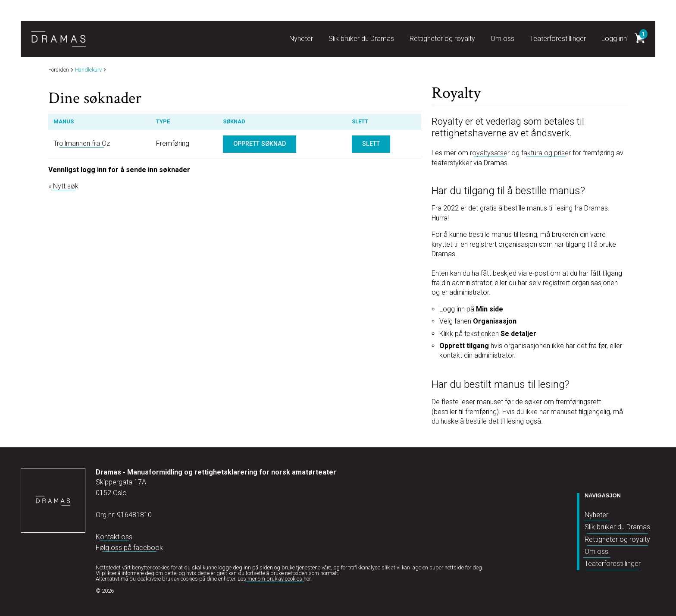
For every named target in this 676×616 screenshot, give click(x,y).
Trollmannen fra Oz (82, 143)
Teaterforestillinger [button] (558, 39)
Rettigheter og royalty (617, 539)
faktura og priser (546, 153)
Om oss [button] (502, 39)
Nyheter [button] (301, 39)
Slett (371, 144)
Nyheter (596, 515)
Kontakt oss (114, 537)
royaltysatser (490, 153)
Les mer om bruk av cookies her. (275, 579)
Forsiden (59, 70)
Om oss (596, 552)
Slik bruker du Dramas (617, 527)
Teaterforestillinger (613, 564)
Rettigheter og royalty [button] (442, 39)
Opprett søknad (260, 144)
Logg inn (614, 39)
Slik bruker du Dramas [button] (361, 39)
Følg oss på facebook (129, 548)
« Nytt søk (63, 186)
